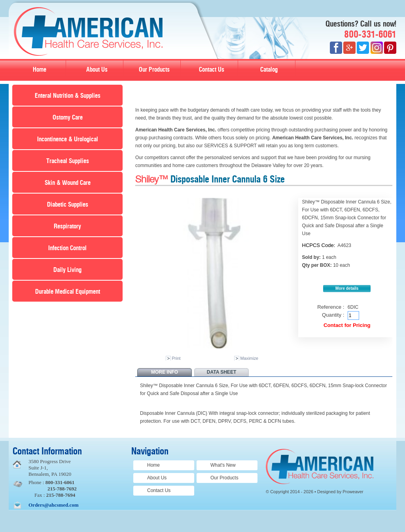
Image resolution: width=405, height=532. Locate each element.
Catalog (269, 70)
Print (176, 358)
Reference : (331, 307)
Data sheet (221, 372)
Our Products (154, 70)
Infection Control (67, 248)
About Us (97, 70)
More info (165, 372)
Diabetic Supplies (68, 205)
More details (347, 288)
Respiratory (67, 226)
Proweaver (353, 492)
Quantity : (333, 315)
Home (40, 70)
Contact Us (212, 70)
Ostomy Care (68, 118)
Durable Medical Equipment (68, 292)
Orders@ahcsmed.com (54, 505)
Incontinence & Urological (68, 139)
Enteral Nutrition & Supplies (68, 96)
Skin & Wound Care (68, 183)
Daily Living (67, 270)
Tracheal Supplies (68, 161)
